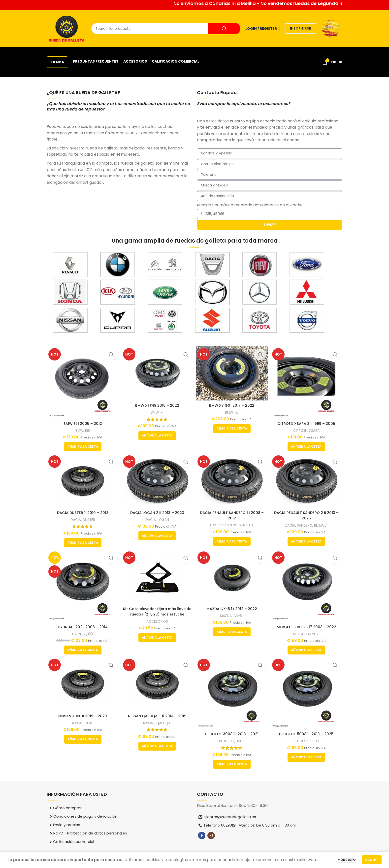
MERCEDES (302, 633)
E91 (87, 428)
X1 (162, 411)
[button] (82, 445)
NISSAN (77, 724)
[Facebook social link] (202, 836)
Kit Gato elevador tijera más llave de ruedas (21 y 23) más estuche (157, 612)
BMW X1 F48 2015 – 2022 (157, 404)
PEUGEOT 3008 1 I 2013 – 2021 (232, 734)
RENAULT (248, 524)
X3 (237, 411)
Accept (372, 860)
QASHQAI (164, 724)
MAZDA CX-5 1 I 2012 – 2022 (232, 609)
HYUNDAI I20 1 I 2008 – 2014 (82, 627)
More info (347, 860)
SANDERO (230, 524)
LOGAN (163, 519)
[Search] (166, 29)
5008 (316, 741)
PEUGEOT (227, 741)
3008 (241, 741)
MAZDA (226, 616)
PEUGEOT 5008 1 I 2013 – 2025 (307, 734)
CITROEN (301, 428)
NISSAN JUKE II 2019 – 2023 (82, 717)
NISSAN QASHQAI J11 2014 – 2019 (157, 717)
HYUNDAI (78, 633)
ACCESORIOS (157, 622)
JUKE (89, 724)
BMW (78, 428)
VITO (317, 633)
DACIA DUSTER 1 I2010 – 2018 (82, 512)
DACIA (74, 519)
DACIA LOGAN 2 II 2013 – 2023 (157, 512)
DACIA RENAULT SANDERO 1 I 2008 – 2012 (232, 515)
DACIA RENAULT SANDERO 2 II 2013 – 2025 (307, 515)
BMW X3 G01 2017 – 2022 (232, 404)
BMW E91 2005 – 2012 (82, 421)
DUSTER (88, 519)
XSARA (316, 428)
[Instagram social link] (211, 836)
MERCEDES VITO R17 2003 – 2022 (307, 627)
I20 (90, 633)
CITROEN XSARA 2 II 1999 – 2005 (307, 421)
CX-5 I (239, 616)
